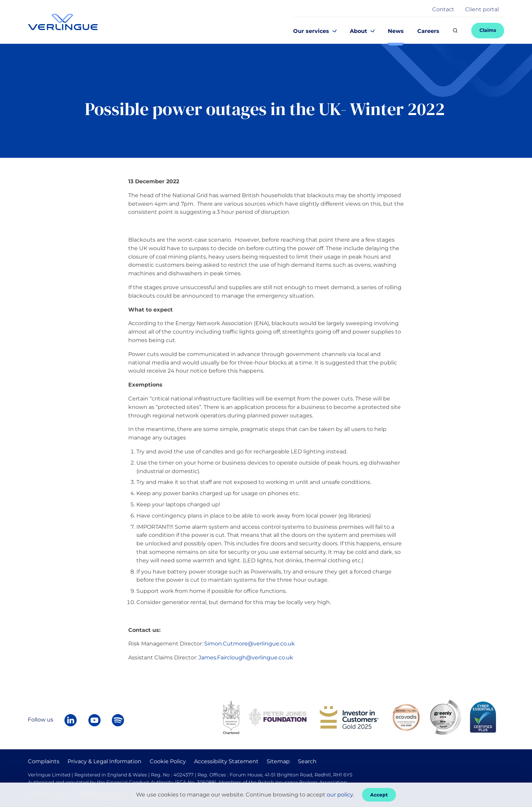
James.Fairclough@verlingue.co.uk (246, 658)
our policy (340, 795)
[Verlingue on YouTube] (94, 720)
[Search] (455, 31)
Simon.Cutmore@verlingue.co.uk (250, 644)
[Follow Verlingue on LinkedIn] (71, 720)
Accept (379, 795)
